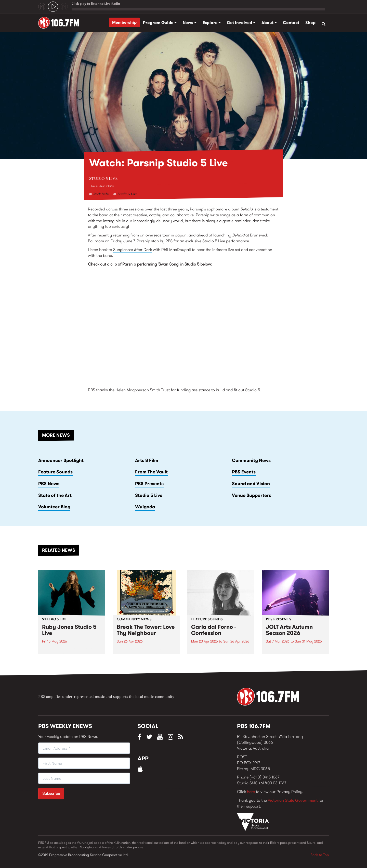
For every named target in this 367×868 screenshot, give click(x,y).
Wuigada (145, 507)
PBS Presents (149, 484)
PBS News (49, 484)
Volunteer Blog (54, 507)
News (190, 23)
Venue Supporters (252, 495)
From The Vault (151, 472)
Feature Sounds (55, 472)
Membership (124, 22)
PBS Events (244, 472)
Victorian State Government (293, 800)
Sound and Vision (251, 484)
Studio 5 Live (103, 179)
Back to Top (320, 855)
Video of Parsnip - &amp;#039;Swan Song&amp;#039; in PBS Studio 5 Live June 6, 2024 (183, 325)
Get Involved (241, 23)
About (269, 23)
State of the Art (55, 495)
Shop (310, 23)
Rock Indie (101, 194)
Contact (291, 23)
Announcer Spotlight (61, 460)
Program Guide (160, 23)
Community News (251, 460)
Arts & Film (147, 460)
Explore (212, 23)
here (251, 792)
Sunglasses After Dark (133, 250)
